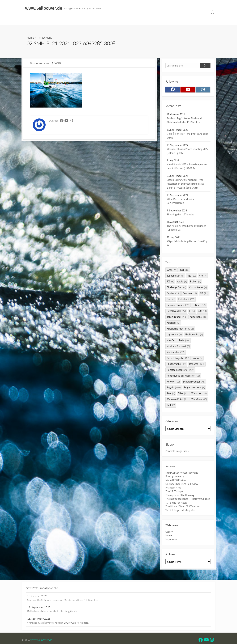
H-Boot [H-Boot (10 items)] (199, 306)
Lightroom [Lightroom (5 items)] (174, 335)
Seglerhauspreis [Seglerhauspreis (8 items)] (194, 388)
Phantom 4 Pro (173, 488)
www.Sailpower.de (41, 640)
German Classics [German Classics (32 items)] (178, 306)
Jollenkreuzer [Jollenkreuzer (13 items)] (177, 317)
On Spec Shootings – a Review (182, 484)
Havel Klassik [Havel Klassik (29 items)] (176, 311)
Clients (180, 21)
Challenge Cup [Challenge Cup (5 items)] (176, 288)
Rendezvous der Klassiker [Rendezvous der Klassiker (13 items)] (183, 376)
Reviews (100, 21)
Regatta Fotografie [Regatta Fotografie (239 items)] (180, 370)
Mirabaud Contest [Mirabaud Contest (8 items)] (178, 347)
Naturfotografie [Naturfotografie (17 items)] (178, 359)
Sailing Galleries (44, 21)
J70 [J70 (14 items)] (202, 311)
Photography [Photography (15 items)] (176, 364)
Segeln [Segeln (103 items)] (174, 388)
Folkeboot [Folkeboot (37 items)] (186, 300)
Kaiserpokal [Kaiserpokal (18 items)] (199, 317)
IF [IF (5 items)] (192, 311)
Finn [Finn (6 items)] (171, 300)
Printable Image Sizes (177, 452)
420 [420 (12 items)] (192, 276)
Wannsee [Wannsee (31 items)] (199, 394)
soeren (58, 63)
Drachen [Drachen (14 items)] (190, 294)
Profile (192, 21)
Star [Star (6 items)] (171, 394)
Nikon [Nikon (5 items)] (197, 359)
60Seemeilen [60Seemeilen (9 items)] (175, 276)
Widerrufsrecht (119, 21)
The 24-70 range (174, 492)
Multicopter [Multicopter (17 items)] (176, 353)
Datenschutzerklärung (160, 21)
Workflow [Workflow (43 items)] (199, 400)
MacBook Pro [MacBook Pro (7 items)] (194, 335)
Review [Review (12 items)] (173, 382)
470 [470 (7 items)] (203, 276)
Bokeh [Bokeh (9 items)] (195, 282)
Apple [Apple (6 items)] (182, 282)
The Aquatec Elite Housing (180, 495)
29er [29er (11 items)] (184, 270)
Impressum (137, 21)
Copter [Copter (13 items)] (173, 294)
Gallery (169, 532)
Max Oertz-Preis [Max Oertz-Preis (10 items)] (178, 341)
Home (27, 21)
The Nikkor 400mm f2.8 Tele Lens (183, 506)
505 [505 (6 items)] (170, 282)
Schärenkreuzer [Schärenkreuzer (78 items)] (194, 382)
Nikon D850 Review (176, 481)
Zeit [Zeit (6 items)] (171, 406)
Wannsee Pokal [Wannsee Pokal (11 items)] (177, 400)
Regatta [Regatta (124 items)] (197, 364)
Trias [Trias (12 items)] (183, 394)
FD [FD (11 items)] (204, 294)
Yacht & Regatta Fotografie (180, 510)
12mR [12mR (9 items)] (171, 270)
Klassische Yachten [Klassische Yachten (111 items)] (180, 329)
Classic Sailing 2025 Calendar (73, 21)
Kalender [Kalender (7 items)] (173, 323)
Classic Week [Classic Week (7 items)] (198, 288)
